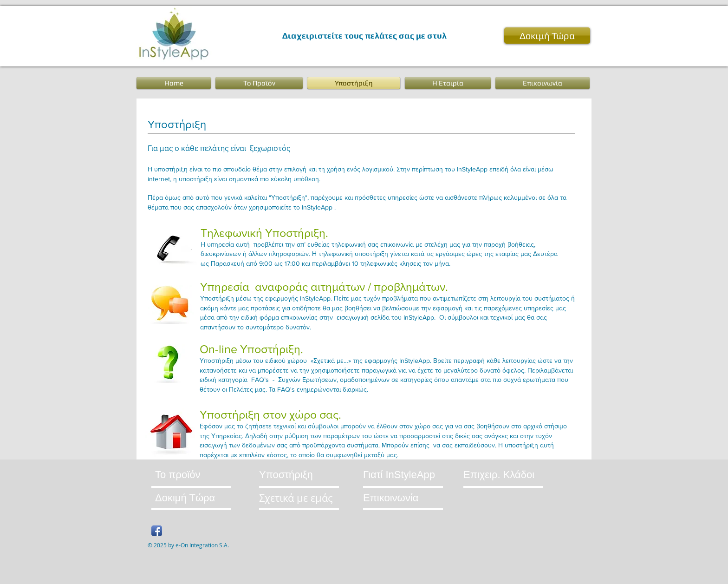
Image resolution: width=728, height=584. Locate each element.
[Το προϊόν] (191, 475)
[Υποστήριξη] (290, 475)
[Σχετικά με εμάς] (300, 498)
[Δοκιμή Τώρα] (547, 36)
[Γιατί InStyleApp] (401, 475)
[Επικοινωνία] (421, 498)
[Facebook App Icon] (157, 531)
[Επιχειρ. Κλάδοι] (500, 475)
